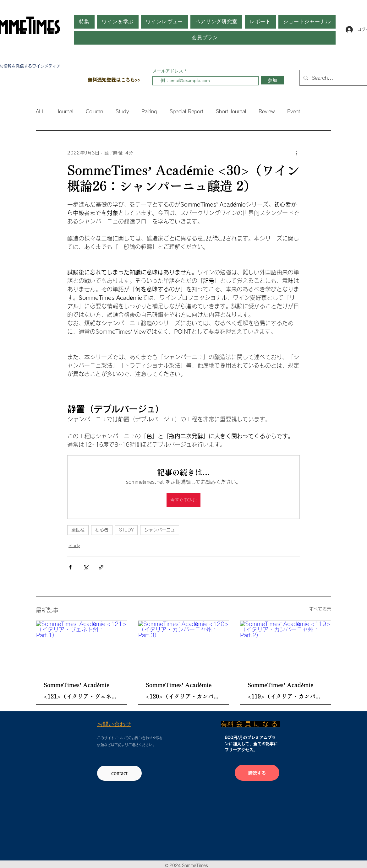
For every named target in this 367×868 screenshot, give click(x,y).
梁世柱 (78, 530)
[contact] (119, 773)
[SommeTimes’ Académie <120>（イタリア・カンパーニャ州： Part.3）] (184, 646)
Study (122, 111)
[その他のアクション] (296, 153)
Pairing (149, 111)
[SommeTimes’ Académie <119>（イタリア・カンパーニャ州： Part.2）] (285, 646)
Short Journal (231, 111)
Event (294, 111)
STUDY (126, 530)
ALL (40, 111)
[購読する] (257, 773)
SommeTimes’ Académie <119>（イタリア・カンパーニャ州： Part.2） (284, 692)
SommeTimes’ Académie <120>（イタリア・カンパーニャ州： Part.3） (183, 692)
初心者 (102, 530)
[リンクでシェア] (101, 567)
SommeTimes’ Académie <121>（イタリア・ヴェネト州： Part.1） (80, 692)
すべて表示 (320, 609)
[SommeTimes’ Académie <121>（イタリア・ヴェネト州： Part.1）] (82, 646)
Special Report (186, 111)
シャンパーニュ (160, 530)
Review (267, 111)
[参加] (272, 80)
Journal (65, 111)
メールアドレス (168, 71)
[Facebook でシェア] (70, 567)
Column (94, 111)
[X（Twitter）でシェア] (86, 567)
